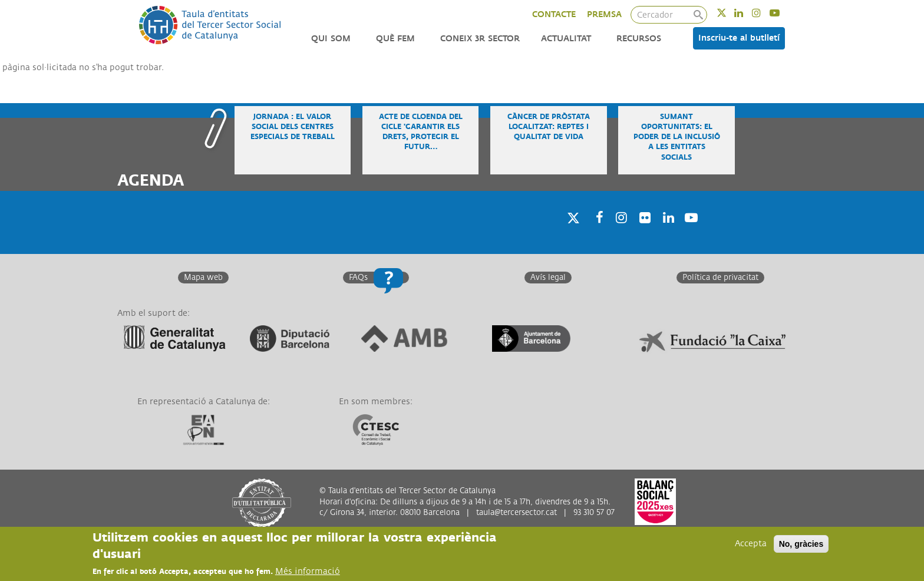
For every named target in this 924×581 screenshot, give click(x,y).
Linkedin (746, 13)
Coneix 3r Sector (480, 39)
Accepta (751, 544)
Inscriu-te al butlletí (739, 38)
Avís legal (548, 278)
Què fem (395, 39)
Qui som (331, 39)
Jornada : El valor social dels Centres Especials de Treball (293, 127)
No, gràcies (801, 544)
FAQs (358, 278)
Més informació (308, 572)
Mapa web (203, 278)
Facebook (596, 232)
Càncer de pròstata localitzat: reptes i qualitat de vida (549, 127)
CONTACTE (554, 14)
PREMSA (604, 14)
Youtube (782, 13)
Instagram (764, 13)
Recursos (639, 39)
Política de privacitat (720, 278)
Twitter (729, 13)
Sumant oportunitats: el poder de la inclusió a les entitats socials (677, 137)
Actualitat (566, 39)
